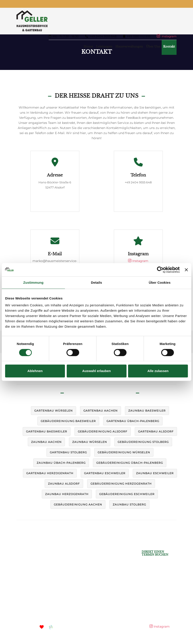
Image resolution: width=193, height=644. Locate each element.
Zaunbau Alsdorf (64, 484)
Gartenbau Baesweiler (47, 431)
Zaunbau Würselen (90, 442)
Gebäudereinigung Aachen (78, 504)
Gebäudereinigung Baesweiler (68, 421)
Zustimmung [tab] (33, 282)
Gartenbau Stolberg (68, 452)
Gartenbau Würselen (53, 411)
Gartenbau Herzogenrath (50, 473)
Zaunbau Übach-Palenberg (61, 463)
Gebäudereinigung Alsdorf (103, 431)
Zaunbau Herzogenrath (67, 494)
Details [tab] (96, 282)
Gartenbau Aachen (101, 411)
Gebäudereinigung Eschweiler (127, 494)
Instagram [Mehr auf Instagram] (167, 36)
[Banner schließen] (186, 270)
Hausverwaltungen (129, 47)
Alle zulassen (158, 371)
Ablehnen (35, 371)
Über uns (153, 47)
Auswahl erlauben (96, 371)
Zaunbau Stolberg (129, 504)
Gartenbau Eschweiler (105, 473)
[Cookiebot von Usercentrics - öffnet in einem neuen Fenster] (160, 270)
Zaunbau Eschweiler (155, 473)
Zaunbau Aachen (46, 442)
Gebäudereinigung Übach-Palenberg (130, 463)
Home (88, 47)
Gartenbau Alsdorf (156, 431)
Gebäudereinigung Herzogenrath (121, 484)
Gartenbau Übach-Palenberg (133, 421)
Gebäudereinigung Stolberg (143, 442)
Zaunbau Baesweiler (147, 411)
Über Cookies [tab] (160, 282)
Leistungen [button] (104, 47)
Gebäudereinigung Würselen (124, 452)
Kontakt (169, 47)
